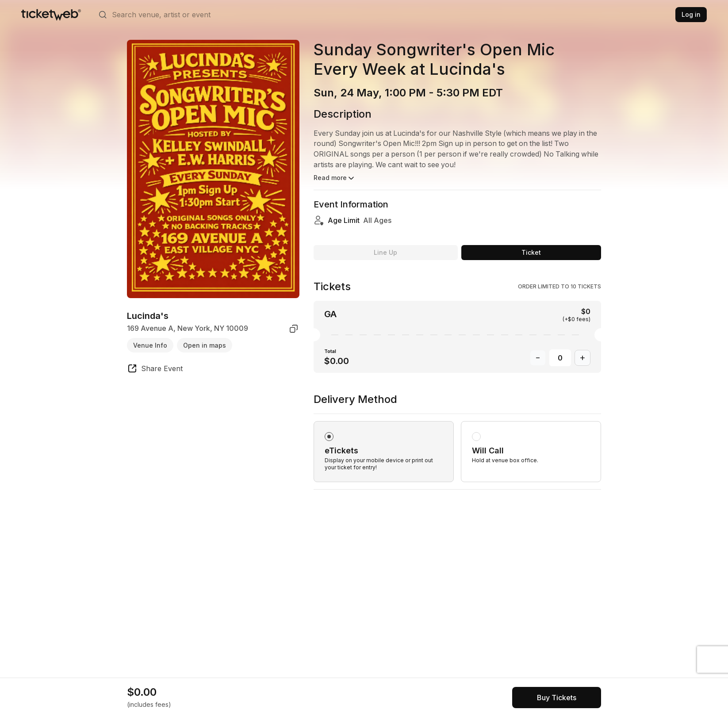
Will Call (488, 442)
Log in (691, 14)
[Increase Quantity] (582, 349)
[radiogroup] (457, 432)
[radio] (384, 443)
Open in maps (205, 345)
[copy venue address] (294, 329)
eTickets (341, 442)
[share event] (155, 370)
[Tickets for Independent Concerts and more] (51, 15)
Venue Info (150, 345)
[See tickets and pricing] (557, 698)
